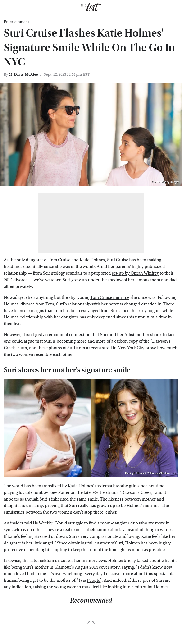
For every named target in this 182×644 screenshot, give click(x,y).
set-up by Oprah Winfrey (135, 273)
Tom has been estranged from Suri (86, 311)
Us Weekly (43, 523)
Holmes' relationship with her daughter (41, 317)
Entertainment (16, 22)
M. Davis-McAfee (23, 74)
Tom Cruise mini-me (110, 297)
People (93, 580)
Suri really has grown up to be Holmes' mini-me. (115, 506)
